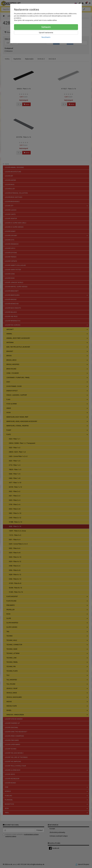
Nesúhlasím (46, 37)
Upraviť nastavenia (46, 33)
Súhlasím (46, 27)
